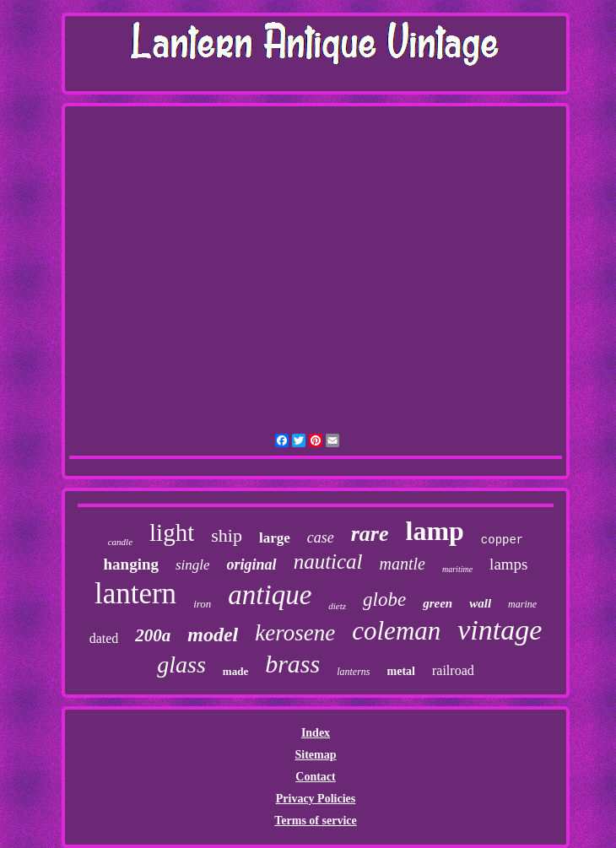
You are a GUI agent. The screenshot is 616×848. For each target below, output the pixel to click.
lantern (135, 594)
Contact (315, 777)
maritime (457, 569)
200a (153, 635)
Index (316, 733)
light (172, 532)
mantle (403, 564)
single (193, 565)
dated (104, 638)
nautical (328, 562)
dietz (337, 606)
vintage (500, 630)
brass (292, 664)
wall (480, 603)
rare (370, 534)
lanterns (353, 672)
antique (270, 595)
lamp (435, 531)
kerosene (295, 633)
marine (522, 604)
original (252, 564)
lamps (508, 564)
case (321, 537)
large (275, 538)
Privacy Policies (316, 799)
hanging (131, 564)
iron (202, 604)
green (438, 603)
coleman (396, 631)
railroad (453, 670)
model (213, 635)
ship (227, 535)
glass (181, 664)
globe (384, 600)
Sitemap (315, 755)
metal (401, 671)
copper (502, 540)
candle (120, 542)
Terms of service (315, 821)
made (235, 671)
